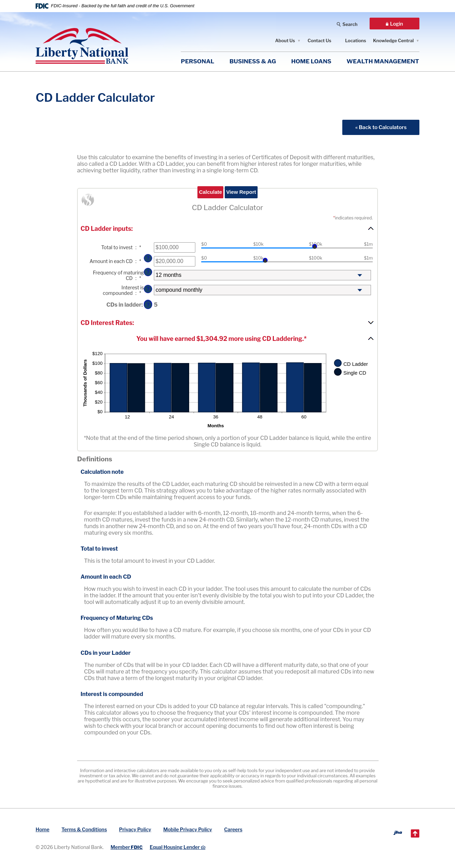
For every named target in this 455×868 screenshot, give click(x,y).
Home (43, 829)
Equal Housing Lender (178, 847)
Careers (233, 829)
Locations (356, 40)
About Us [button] (285, 40)
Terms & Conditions (84, 829)
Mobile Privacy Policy (188, 829)
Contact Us (320, 40)
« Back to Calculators (381, 127)
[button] (228, 228)
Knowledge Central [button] (393, 40)
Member (127, 847)
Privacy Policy (135, 829)
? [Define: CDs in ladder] (148, 305)
